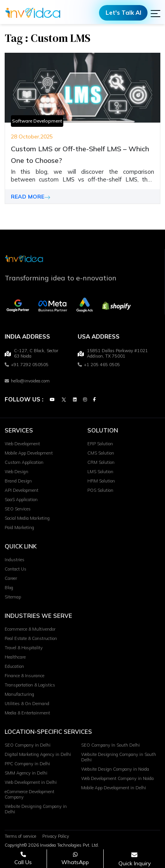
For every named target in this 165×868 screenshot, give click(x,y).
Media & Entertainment (27, 713)
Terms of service (20, 837)
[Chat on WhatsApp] (75, 858)
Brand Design (18, 481)
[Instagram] (85, 400)
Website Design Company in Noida (115, 769)
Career (11, 579)
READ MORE (31, 197)
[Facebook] (95, 400)
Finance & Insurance (24, 676)
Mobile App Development (29, 453)
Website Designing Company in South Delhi (119, 757)
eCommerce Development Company (30, 795)
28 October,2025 (32, 137)
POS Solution (100, 491)
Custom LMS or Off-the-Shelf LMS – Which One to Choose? (80, 155)
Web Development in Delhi (31, 783)
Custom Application (24, 463)
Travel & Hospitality (24, 648)
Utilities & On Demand (27, 704)
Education (14, 667)
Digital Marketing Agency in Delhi (38, 755)
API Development (22, 491)
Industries (15, 560)
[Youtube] (52, 400)
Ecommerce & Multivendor (30, 629)
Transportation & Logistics (30, 685)
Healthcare (15, 657)
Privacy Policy (56, 837)
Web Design (16, 472)
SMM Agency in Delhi (26, 773)
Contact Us (16, 569)
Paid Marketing (19, 528)
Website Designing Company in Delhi (36, 809)
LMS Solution (100, 472)
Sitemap (13, 597)
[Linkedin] (75, 400)
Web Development (22, 444)
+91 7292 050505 (27, 365)
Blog (9, 588)
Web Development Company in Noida (117, 779)
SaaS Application (21, 500)
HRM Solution (101, 481)
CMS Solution (101, 453)
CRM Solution (101, 463)
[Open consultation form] (135, 859)
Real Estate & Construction (31, 639)
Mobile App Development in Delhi (114, 788)
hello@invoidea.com (27, 381)
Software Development (37, 121)
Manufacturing (19, 695)
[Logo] (33, 13)
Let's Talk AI (123, 13)
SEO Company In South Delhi (110, 745)
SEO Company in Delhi (28, 745)
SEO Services (18, 509)
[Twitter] (64, 400)
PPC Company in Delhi (27, 764)
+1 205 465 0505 (99, 365)
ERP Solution (100, 444)
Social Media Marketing (27, 519)
